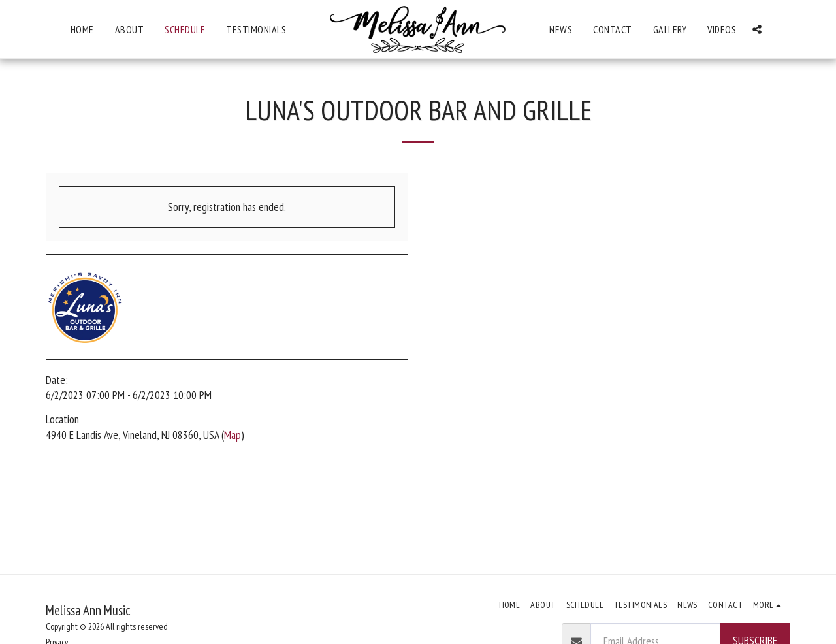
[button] (757, 29)
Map (233, 435)
